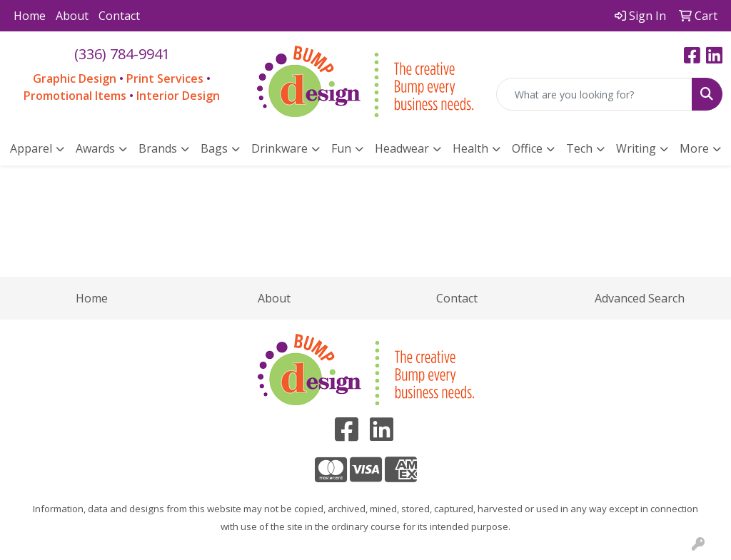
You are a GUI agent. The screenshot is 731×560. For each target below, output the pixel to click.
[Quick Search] (594, 94)
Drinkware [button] (279, 148)
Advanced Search (640, 298)
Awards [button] (95, 148)
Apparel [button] (31, 148)
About (72, 16)
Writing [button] (636, 148)
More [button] (694, 148)
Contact (119, 16)
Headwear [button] (402, 148)
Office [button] (527, 148)
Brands (158, 148)
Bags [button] (214, 148)
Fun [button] (341, 148)
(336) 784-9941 (122, 54)
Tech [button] (579, 148)
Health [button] (470, 148)
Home (30, 16)
